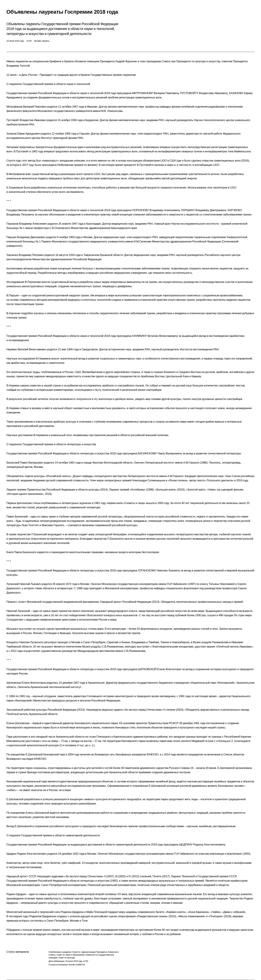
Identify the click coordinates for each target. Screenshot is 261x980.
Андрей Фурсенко (126, 61)
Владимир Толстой (18, 66)
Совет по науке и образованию (71, 955)
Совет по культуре (67, 958)
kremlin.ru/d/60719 (77, 965)
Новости (76, 952)
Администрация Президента (94, 952)
